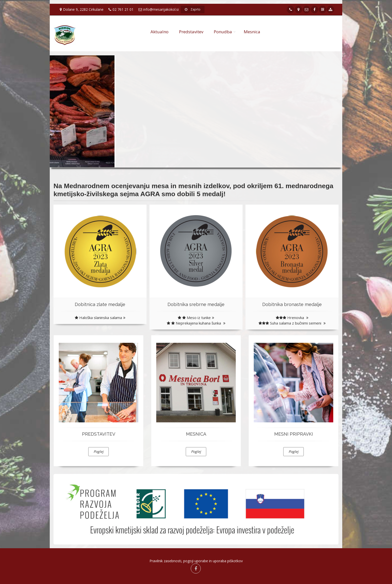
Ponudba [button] (223, 32)
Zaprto (193, 9)
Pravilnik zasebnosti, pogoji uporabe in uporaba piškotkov (196, 561)
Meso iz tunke (196, 318)
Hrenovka (292, 318)
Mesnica (252, 32)
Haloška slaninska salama (100, 318)
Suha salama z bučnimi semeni (292, 323)
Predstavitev (191, 32)
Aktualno (159, 32)
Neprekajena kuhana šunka (196, 323)
